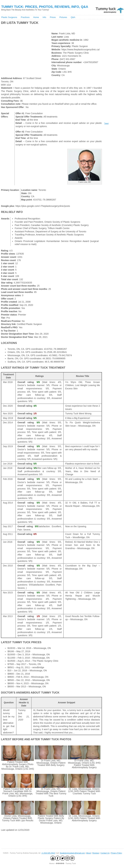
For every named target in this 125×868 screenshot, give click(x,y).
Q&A (73, 17)
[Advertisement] (39, 28)
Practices (25, 17)
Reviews (96, 853)
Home (36, 17)
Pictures (63, 17)
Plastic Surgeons (9, 17)
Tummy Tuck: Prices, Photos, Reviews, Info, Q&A (45, 7)
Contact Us (105, 853)
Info (44, 17)
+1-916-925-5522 (48, 853)
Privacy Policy (116, 853)
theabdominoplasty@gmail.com (72, 853)
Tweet (106, 123)
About (89, 853)
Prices (53, 17)
